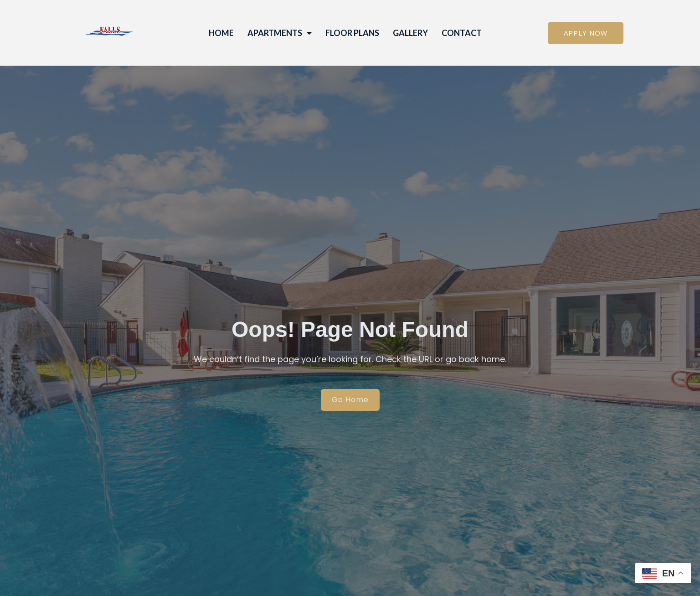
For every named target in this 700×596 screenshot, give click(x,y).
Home (221, 33)
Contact (462, 33)
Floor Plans (352, 33)
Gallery (410, 33)
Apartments (280, 33)
